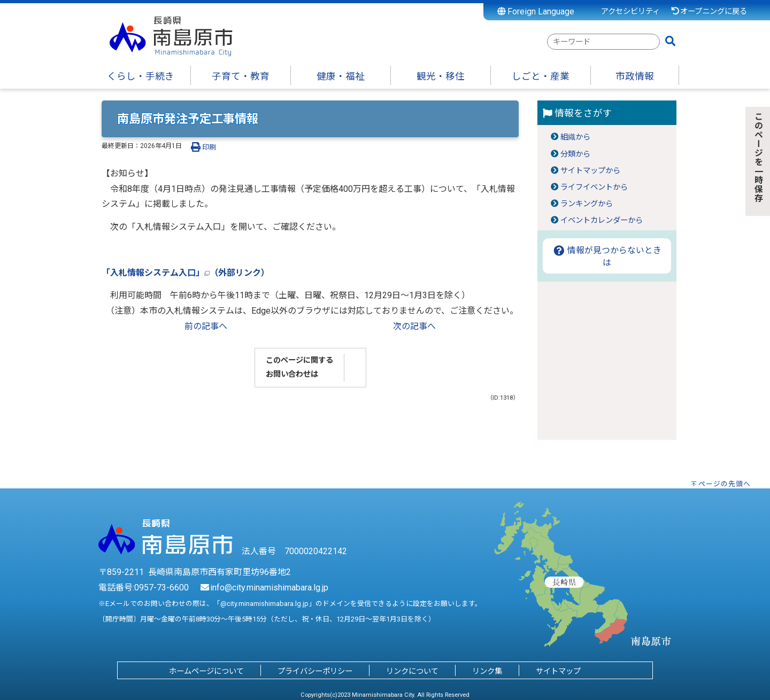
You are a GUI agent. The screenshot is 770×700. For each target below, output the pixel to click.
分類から (575, 154)
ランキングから (587, 204)
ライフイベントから (594, 187)
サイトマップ (558, 671)
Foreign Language (536, 11)
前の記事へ (206, 326)
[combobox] (603, 42)
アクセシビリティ (630, 11)
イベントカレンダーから (602, 220)
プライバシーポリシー (315, 671)
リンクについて (412, 671)
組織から (575, 137)
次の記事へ (414, 326)
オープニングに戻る (709, 11)
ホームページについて (206, 671)
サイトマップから (590, 171)
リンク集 (487, 671)
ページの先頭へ (725, 484)
